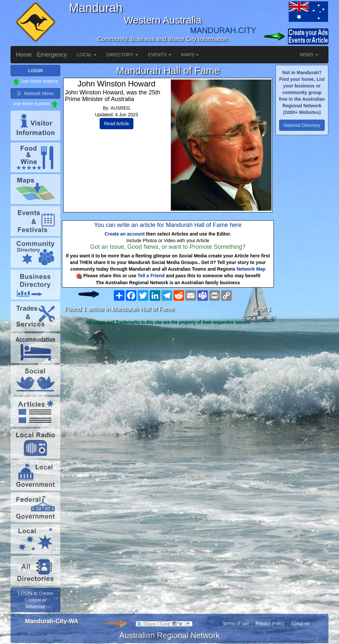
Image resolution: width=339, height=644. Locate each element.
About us (300, 623)
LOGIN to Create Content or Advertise (35, 600)
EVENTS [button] (160, 55)
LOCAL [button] (87, 55)
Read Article (116, 124)
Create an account (125, 234)
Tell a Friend (151, 276)
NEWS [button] (309, 55)
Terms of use (236, 623)
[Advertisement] (168, 380)
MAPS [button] (190, 55)
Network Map (251, 269)
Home (24, 55)
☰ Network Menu (35, 93)
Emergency (52, 55)
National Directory (302, 125)
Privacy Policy (270, 623)
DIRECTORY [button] (122, 55)
